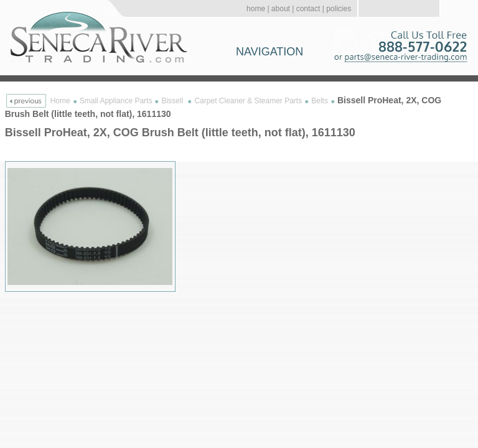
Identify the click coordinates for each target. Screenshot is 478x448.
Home (60, 101)
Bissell (173, 101)
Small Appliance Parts (116, 101)
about (281, 9)
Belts (320, 101)
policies (339, 9)
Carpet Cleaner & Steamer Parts (248, 101)
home (256, 9)
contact (308, 9)
